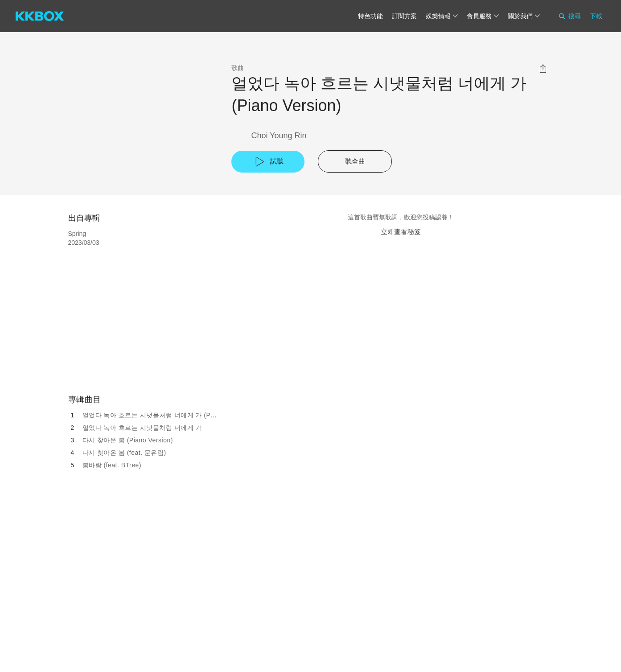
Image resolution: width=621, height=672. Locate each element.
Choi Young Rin (279, 136)
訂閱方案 (404, 16)
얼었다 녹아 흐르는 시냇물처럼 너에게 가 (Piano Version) (166, 415)
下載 (596, 16)
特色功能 (370, 16)
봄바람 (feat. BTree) (112, 465)
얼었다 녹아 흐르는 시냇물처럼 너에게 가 (142, 428)
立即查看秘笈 (401, 232)
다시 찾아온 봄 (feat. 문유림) (124, 453)
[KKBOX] (40, 16)
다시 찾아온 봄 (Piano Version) (128, 440)
